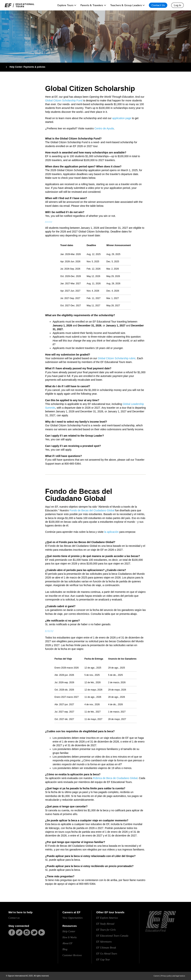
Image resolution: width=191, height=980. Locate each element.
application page (122, 118)
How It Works (70, 937)
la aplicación (111, 532)
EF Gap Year (103, 960)
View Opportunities (73, 918)
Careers (156, 976)
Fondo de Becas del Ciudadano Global (92, 510)
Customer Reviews (72, 955)
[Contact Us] (158, 5)
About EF (68, 943)
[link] (19, 5)
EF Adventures (104, 942)
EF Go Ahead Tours (107, 954)
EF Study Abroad (105, 924)
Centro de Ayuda (104, 128)
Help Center (69, 931)
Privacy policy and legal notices (173, 976)
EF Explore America (107, 918)
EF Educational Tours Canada (112, 936)
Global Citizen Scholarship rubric (117, 358)
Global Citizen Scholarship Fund (64, 100)
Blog (65, 949)
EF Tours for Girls (106, 930)
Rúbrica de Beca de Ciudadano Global (115, 778)
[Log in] (177, 5)
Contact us (14, 918)
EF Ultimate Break (106, 948)
